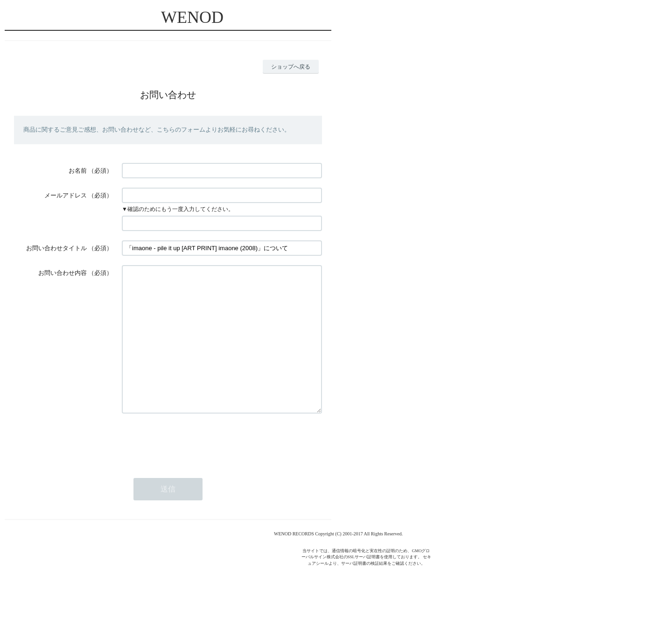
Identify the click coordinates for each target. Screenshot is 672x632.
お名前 (78, 171)
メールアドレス (66, 195)
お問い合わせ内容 (63, 273)
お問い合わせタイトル (56, 248)
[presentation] (193, 469)
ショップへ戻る (291, 67)
